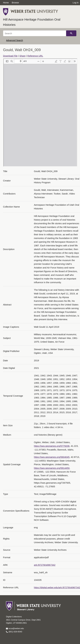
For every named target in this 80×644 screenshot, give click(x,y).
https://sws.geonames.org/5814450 (52, 468)
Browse (15, 3)
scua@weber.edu (15, 628)
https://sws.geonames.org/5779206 (52, 446)
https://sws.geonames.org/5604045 (52, 457)
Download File (10, 56)
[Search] (35, 33)
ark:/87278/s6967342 (45, 565)
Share (22, 56)
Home (6, 3)
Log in (76, 3)
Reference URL (35, 56)
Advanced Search (15, 40)
